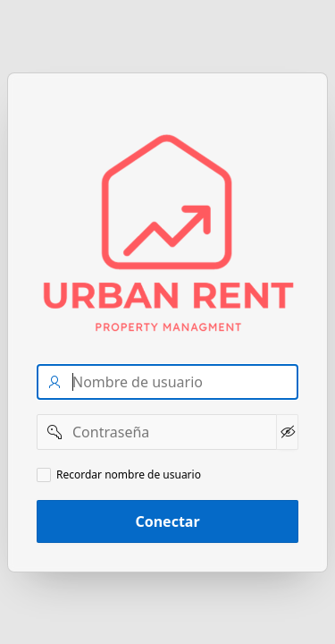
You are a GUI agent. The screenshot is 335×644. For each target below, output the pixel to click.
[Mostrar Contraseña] (287, 432)
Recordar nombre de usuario (129, 475)
